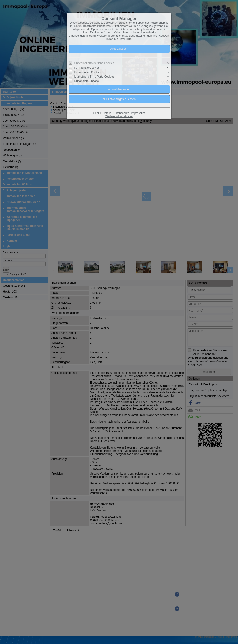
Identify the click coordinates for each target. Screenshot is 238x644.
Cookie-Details (102, 113)
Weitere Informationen (119, 116)
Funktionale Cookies (87, 68)
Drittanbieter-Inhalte (87, 81)
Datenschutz (121, 113)
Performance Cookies (88, 72)
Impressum (138, 113)
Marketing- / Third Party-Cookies (94, 77)
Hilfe (129, 39)
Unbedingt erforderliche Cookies (94, 63)
